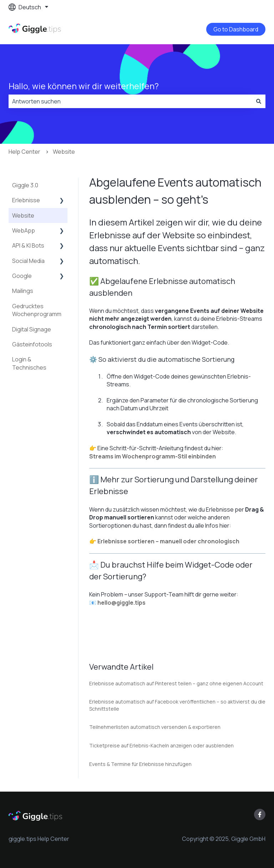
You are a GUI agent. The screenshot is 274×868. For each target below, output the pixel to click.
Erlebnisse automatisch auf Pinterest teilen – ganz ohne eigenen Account (176, 683)
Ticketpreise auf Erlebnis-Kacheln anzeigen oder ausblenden (161, 745)
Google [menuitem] (22, 276)
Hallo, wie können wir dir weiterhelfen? (84, 86)
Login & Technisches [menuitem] (29, 363)
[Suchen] (259, 101)
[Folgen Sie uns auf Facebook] (260, 814)
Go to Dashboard (236, 29)
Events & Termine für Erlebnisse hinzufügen (140, 764)
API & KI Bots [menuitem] (28, 245)
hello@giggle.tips (121, 603)
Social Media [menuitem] (28, 261)
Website (64, 152)
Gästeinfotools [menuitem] (32, 344)
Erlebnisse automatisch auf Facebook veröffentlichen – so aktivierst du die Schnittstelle (177, 705)
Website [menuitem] (23, 215)
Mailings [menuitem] (23, 291)
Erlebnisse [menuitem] (26, 200)
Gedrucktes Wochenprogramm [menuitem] (37, 310)
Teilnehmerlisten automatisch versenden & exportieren (155, 727)
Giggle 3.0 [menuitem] (25, 185)
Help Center (24, 152)
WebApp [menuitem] (24, 230)
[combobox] (130, 101)
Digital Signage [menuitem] (32, 329)
